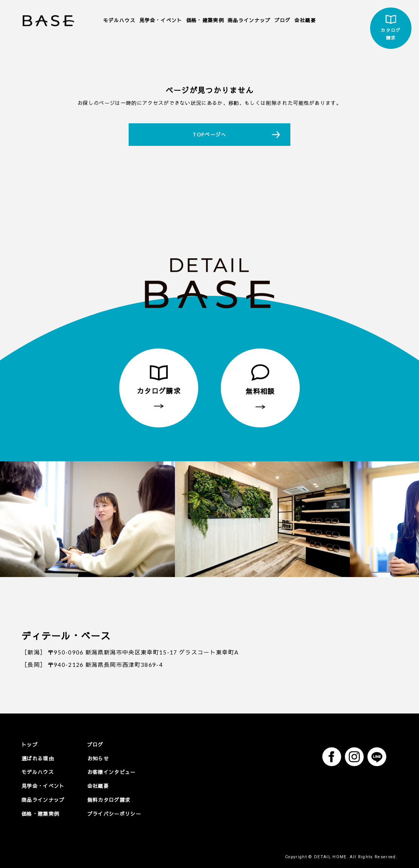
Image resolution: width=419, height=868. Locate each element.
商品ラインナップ (249, 20)
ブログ (283, 20)
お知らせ (98, 758)
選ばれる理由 (38, 758)
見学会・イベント (161, 20)
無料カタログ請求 (109, 800)
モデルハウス (119, 20)
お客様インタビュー (112, 772)
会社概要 (305, 20)
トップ (30, 745)
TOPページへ (209, 135)
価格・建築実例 (205, 20)
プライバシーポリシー (114, 813)
